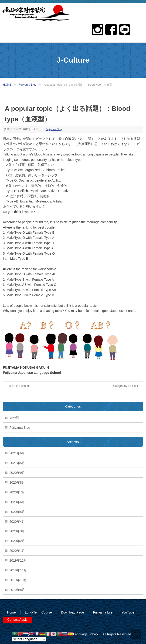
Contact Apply (17, 620)
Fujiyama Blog (28, 85)
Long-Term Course (38, 612)
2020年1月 (17, 551)
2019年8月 (17, 590)
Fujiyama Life (103, 612)
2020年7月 (17, 492)
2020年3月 (17, 531)
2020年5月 (17, 512)
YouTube (128, 612)
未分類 (14, 418)
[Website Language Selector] (29, 639)
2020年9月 (17, 473)
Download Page (73, 612)
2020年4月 (17, 522)
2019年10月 (18, 580)
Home (12, 612)
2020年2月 (17, 541)
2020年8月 (17, 482)
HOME (7, 85)
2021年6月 (17, 453)
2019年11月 (18, 570)
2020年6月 (17, 502)
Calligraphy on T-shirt (128, 386)
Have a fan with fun (17, 386)
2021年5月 (17, 463)
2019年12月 (18, 560)
